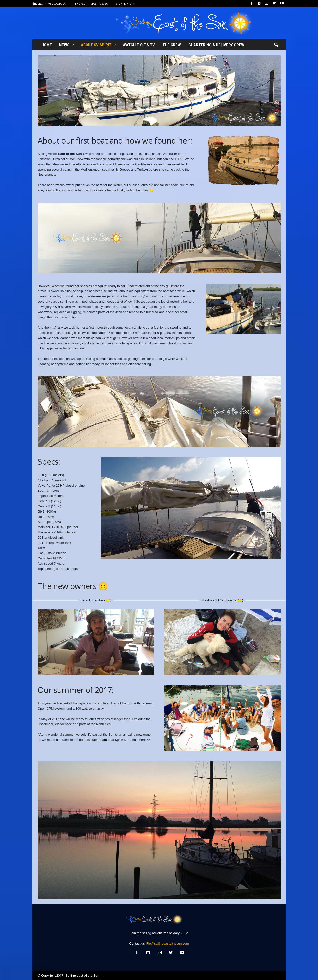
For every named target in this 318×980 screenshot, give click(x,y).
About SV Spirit (98, 45)
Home (47, 45)
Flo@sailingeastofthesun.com (168, 943)
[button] (276, 45)
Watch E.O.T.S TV (139, 45)
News (67, 45)
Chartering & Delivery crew (216, 45)
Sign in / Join (125, 4)
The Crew (172, 45)
